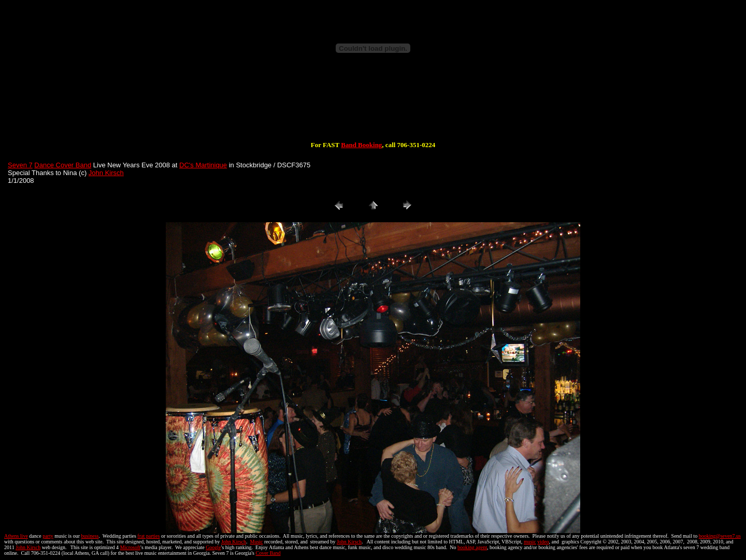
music (530, 542)
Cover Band (268, 553)
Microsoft (130, 547)
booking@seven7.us (720, 536)
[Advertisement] (373, 108)
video (543, 542)
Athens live (16, 536)
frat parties (148, 536)
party (48, 536)
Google (213, 547)
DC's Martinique (203, 165)
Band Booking (361, 145)
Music (256, 542)
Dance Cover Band (63, 165)
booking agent (472, 547)
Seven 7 (20, 165)
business (90, 536)
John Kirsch (106, 173)
